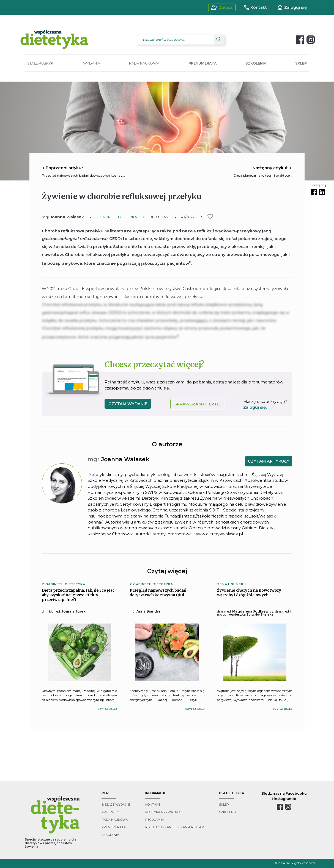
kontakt (153, 805)
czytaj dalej (107, 709)
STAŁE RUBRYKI (41, 63)
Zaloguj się (292, 7)
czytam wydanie (128, 404)
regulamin (154, 820)
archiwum (110, 812)
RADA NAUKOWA (144, 63)
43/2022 (188, 217)
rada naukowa (115, 820)
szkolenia (110, 835)
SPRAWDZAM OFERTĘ (197, 404)
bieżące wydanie (116, 805)
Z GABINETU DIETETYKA (117, 217)
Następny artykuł (272, 168)
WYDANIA (92, 63)
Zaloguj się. (255, 407)
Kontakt (255, 7)
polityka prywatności (165, 812)
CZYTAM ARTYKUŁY (269, 461)
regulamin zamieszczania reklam (175, 827)
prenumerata (114, 827)
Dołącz (222, 7)
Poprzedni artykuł (62, 168)
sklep (224, 805)
